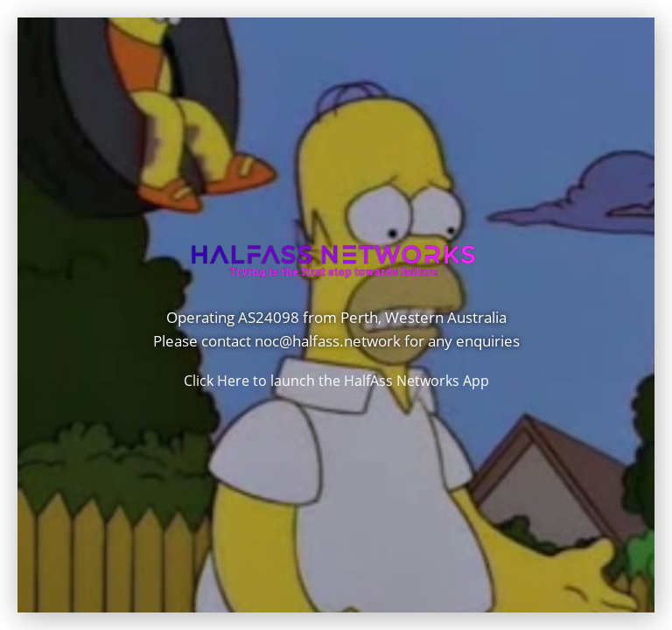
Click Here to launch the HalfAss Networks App (336, 381)
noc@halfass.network (328, 342)
